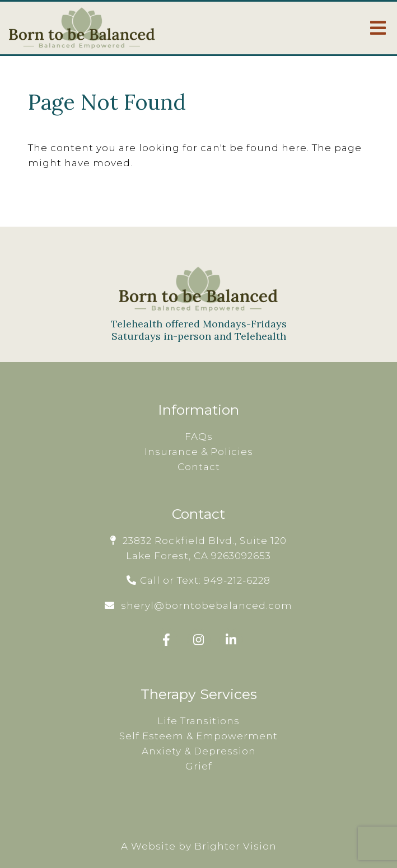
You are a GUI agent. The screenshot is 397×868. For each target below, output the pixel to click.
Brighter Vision (235, 846)
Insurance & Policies (199, 452)
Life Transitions (198, 721)
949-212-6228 (237, 580)
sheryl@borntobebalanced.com (207, 606)
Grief (199, 766)
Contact (199, 467)
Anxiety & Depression (199, 751)
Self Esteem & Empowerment (198, 736)
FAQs (199, 437)
